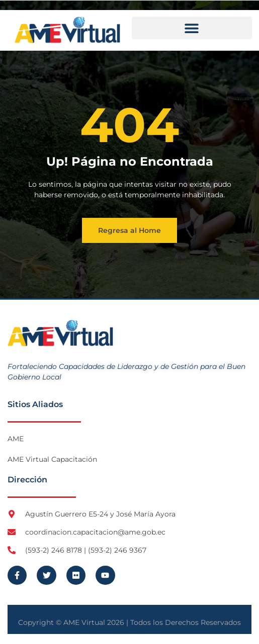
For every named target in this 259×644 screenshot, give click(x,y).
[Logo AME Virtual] (67, 30)
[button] (192, 28)
